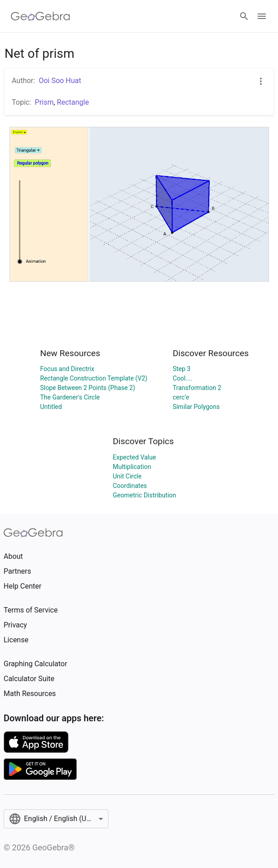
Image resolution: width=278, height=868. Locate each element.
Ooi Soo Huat (60, 81)
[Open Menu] (262, 16)
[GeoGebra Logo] (40, 16)
